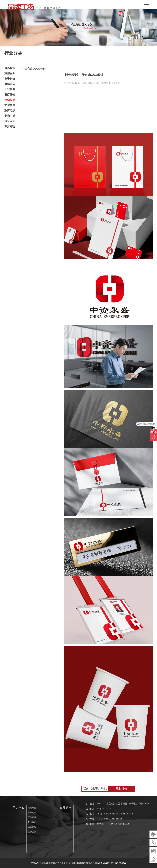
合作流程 (32, 827)
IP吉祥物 (10, 126)
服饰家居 (10, 84)
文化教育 (10, 105)
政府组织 (10, 111)
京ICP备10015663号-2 (105, 863)
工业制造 (10, 89)
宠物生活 (10, 116)
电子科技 (10, 79)
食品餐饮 (10, 68)
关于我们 (18, 807)
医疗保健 (10, 95)
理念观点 (32, 808)
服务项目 (66, 807)
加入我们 (32, 822)
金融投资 (10, 100)
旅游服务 (10, 73)
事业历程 (32, 813)
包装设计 (10, 121)
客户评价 (32, 832)
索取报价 (121, 789)
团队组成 (32, 817)
